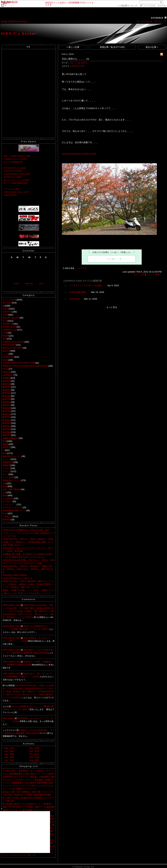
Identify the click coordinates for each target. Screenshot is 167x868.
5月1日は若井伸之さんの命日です (18, 578)
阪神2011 (7, 423)
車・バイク (10, 5)
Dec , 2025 (34, 748)
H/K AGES (7, 303)
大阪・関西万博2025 (12, 489)
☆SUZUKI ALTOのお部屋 (12, 171)
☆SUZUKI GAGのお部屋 (12, 177)
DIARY (13, 21)
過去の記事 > (152, 47)
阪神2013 (7, 417)
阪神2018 (7, 402)
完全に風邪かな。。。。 (74, 59)
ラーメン (6, 471)
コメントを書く (154, 274)
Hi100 (5, 333)
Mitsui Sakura (9, 718)
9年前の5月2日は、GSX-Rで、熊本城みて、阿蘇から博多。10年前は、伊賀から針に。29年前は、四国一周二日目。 (28, 569)
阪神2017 (7, 405)
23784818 (157, 18)
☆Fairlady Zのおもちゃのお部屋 (14, 159)
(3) (88, 59)
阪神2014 (7, 414)
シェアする (81, 268)
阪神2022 (7, 390)
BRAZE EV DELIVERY (13, 348)
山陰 (4, 483)
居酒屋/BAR (8, 462)
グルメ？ (6, 459)
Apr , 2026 (9, 751)
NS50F (6, 336)
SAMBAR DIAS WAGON (13, 342)
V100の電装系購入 (78, 292)
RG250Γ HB (8, 324)
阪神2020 (7, 396)
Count (5, 514)
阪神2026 (7, 520)
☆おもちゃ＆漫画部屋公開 (12, 162)
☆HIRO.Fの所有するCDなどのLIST (16, 192)
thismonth (29, 284)
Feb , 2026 (9, 757)
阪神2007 (7, 435)
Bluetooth (7, 372)
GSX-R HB (7, 312)
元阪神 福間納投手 (11, 438)
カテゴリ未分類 (9, 300)
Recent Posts (29, 526)
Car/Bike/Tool (8, 357)
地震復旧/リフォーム (12, 480)
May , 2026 (9, 748)
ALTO (5, 321)
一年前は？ (7, 517)
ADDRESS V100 (10, 330)
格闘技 (5, 444)
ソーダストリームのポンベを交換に (86, 285)
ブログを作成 (149, 6)
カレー (5, 474)
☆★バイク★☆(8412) (78, 63)
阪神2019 (7, 399)
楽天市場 (162, 6)
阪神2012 (7, 420)
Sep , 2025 (34, 757)
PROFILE (23, 21)
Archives (29, 744)
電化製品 (6, 378)
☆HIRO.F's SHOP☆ (10, 195)
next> (41, 284)
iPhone (6, 369)
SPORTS (7, 447)
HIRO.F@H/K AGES (12, 605)
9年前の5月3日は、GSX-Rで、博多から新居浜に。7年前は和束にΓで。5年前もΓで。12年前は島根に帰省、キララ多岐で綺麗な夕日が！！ (28, 542)
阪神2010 (7, 426)
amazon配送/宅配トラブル (14, 511)
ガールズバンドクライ (12, 508)
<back (16, 284)
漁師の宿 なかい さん (12, 456)
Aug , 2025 (34, 760)
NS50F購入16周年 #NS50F (15, 575)
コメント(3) (139, 274)
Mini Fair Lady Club (11, 318)
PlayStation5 (8, 375)
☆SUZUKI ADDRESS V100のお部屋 (16, 174)
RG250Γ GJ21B (10, 327)
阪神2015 (7, 411)
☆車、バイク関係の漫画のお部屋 (15, 183)
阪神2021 (7, 393)
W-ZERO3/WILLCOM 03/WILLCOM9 (19, 363)
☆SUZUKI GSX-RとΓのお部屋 (14, 168)
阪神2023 (7, 387)
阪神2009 (7, 429)
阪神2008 (7, 432)
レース (5, 354)
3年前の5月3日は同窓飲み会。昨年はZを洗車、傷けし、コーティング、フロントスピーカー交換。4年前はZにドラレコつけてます (29, 533)
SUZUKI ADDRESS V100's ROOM (79, 154)
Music (5, 495)
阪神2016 (7, 408)
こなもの (6, 468)
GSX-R (6, 309)
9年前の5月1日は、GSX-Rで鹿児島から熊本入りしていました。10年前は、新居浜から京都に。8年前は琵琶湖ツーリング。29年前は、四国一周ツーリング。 (28, 584)
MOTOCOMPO (9, 345)
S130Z (5, 315)
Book (5, 453)
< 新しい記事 (73, 47)
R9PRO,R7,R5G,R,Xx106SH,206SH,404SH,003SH (25, 366)
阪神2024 (7, 384)
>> (127, 6)
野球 (4, 441)
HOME (4, 21)
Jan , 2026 (9, 760)
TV (4, 450)
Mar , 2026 (9, 754)
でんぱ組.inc (8, 498)
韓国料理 (6, 465)
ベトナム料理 (8, 477)
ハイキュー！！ (9, 505)
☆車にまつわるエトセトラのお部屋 (16, 180)
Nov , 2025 (34, 751)
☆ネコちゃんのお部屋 (11, 189)
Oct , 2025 (34, 754)
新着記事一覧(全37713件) (112, 47)
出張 (4, 492)
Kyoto (5, 486)
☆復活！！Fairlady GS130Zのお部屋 (16, 156)
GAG (5, 339)
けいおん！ (7, 501)
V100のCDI (74, 299)
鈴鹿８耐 (6, 351)
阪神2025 (7, 381)
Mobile (5, 360)
